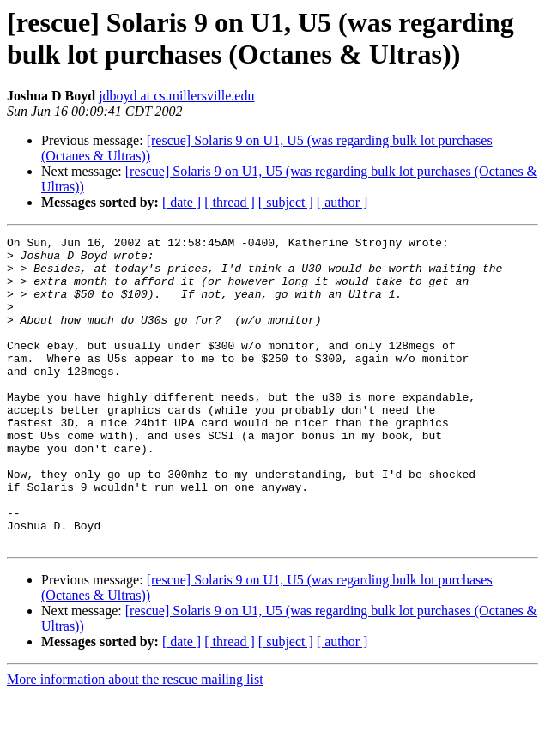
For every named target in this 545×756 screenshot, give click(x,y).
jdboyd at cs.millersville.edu (176, 96)
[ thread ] (230, 202)
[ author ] (342, 202)
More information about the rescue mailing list (135, 741)
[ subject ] (286, 202)
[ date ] (182, 202)
